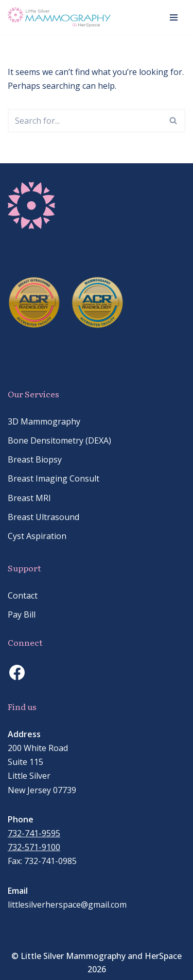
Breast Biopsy (35, 459)
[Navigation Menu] (174, 17)
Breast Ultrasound (43, 517)
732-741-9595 (34, 833)
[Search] (85, 121)
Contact (23, 595)
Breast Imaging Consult (54, 478)
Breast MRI (29, 498)
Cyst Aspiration (37, 536)
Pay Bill (22, 614)
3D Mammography (44, 421)
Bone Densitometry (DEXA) (59, 440)
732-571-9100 (34, 847)
